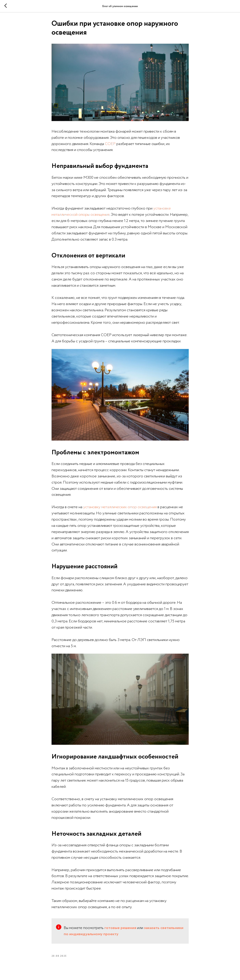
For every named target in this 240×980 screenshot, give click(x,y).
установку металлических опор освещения (120, 509)
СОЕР (110, 145)
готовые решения (120, 929)
